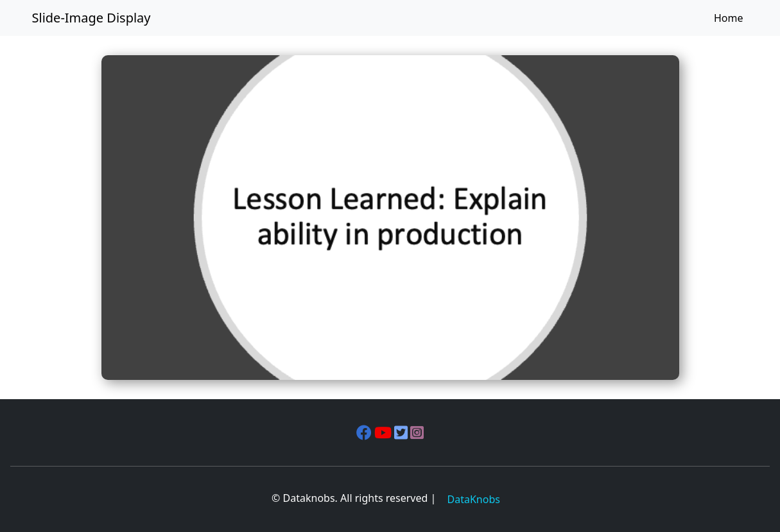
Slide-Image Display (91, 18)
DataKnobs (474, 499)
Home (729, 18)
